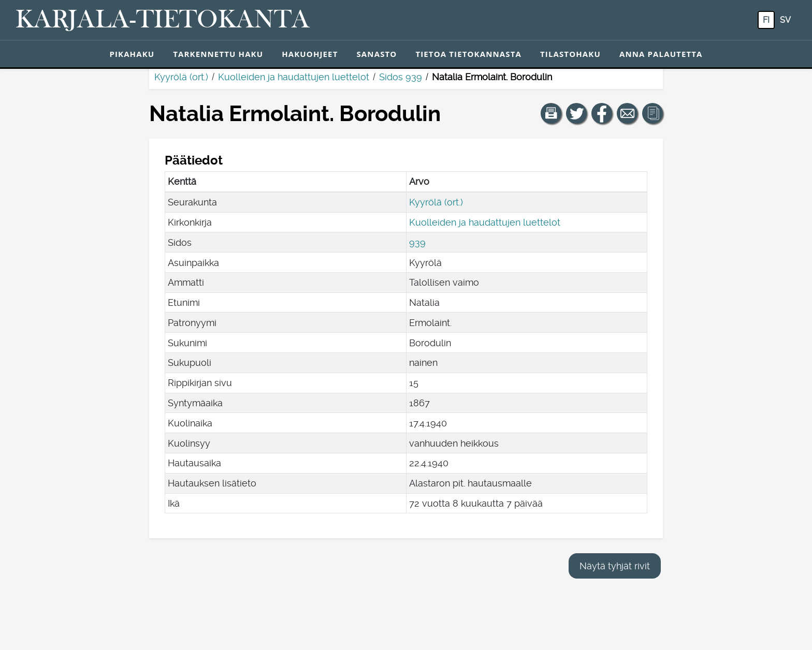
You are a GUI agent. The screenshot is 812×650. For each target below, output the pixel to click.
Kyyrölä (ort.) (181, 77)
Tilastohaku (570, 54)
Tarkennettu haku (218, 54)
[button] (551, 113)
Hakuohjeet (310, 54)
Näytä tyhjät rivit (615, 566)
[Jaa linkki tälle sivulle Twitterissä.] (576, 113)
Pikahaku (132, 54)
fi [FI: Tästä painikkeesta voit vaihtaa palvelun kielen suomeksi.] (766, 20)
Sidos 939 (401, 77)
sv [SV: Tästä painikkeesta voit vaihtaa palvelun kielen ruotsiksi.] (785, 20)
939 (417, 242)
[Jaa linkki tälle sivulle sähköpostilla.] (627, 113)
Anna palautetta (661, 54)
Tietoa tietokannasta (468, 54)
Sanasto (376, 54)
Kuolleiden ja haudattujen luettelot (294, 77)
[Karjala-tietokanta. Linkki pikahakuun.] (163, 20)
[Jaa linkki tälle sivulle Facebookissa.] (602, 113)
